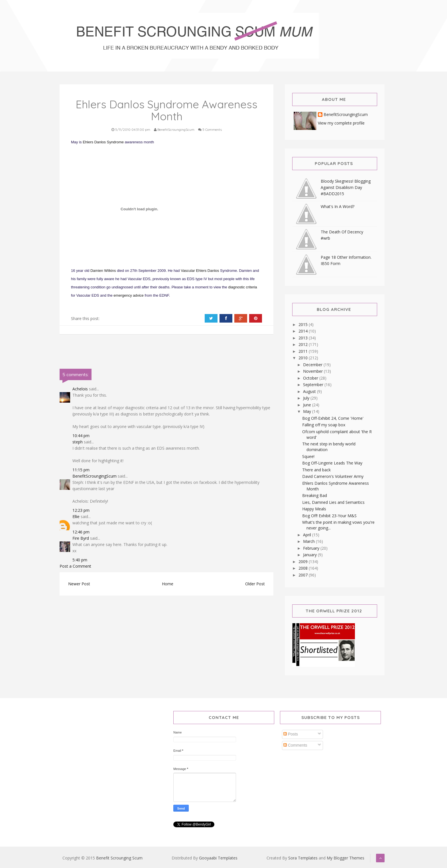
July (307, 398)
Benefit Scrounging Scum (119, 858)
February (312, 548)
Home (168, 584)
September (314, 385)
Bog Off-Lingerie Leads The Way (332, 463)
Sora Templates (303, 858)
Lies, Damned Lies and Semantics (333, 502)
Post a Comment (75, 566)
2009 (304, 562)
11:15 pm (81, 470)
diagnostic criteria (242, 287)
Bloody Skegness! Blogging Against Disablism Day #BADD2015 (346, 187)
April (308, 535)
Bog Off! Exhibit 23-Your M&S (329, 516)
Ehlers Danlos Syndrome (103, 142)
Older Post (255, 584)
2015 (304, 324)
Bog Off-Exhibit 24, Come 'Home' (333, 418)
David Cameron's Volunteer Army (333, 476)
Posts (291, 734)
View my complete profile (341, 123)
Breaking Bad (315, 495)
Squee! (308, 456)
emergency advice (129, 295)
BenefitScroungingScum (95, 476)
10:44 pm (81, 436)
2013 (304, 338)
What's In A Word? (338, 206)
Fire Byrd (81, 538)
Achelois (80, 389)
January (310, 555)
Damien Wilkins (103, 271)
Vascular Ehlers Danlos (200, 271)
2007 (304, 575)
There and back (316, 470)
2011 (304, 351)
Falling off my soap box (324, 425)
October (311, 378)
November (313, 371)
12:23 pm (81, 510)
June (308, 405)
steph (78, 442)
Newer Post (79, 584)
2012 (304, 344)
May (308, 411)
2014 (304, 331)
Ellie (76, 516)
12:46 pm (81, 532)
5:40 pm (80, 560)
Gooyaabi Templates (218, 858)
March (309, 541)
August (310, 391)
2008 (304, 568)
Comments (295, 745)
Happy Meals (314, 509)
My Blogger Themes (346, 858)
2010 (304, 358)
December (313, 365)
